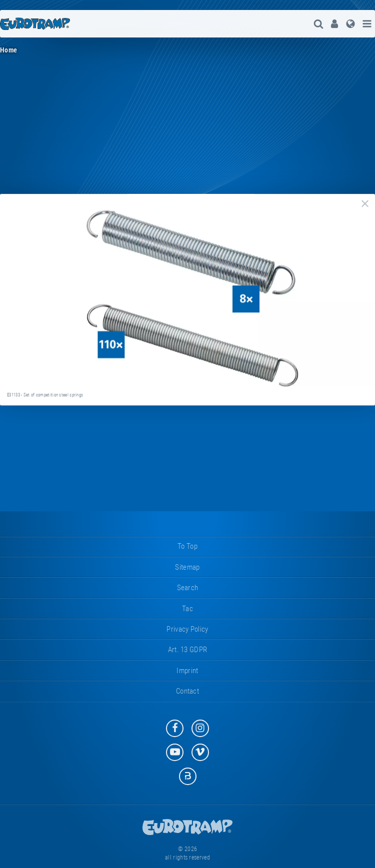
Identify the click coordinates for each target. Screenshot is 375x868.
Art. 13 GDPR (188, 650)
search (188, 588)
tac (187, 609)
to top (187, 546)
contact (187, 691)
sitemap (187, 567)
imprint (187, 671)
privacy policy (187, 629)
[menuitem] (334, 24)
